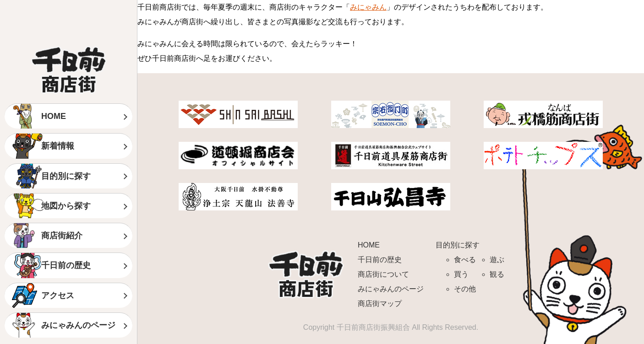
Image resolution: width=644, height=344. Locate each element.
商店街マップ (380, 304)
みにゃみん (368, 7)
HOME (54, 116)
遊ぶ (497, 260)
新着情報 (58, 146)
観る (497, 274)
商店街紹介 (62, 236)
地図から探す (66, 206)
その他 (465, 289)
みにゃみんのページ (78, 325)
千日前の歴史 (66, 265)
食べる (465, 260)
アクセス (58, 296)
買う (461, 274)
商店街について (383, 274)
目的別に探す (66, 176)
